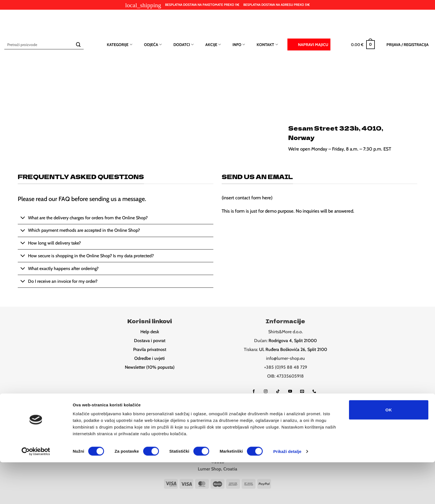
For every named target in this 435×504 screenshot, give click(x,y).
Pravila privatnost (150, 349)
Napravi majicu (309, 44)
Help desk (150, 332)
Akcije (213, 44)
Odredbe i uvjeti (150, 358)
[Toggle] (23, 218)
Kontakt (267, 44)
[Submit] (79, 44)
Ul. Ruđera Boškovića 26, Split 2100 (293, 349)
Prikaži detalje (287, 493)
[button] (363, 45)
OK (389, 451)
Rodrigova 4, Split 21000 (293, 341)
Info (239, 44)
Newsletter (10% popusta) (150, 367)
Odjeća (153, 44)
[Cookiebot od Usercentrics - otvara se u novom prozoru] (36, 493)
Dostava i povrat (150, 341)
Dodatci (184, 44)
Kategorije (119, 44)
